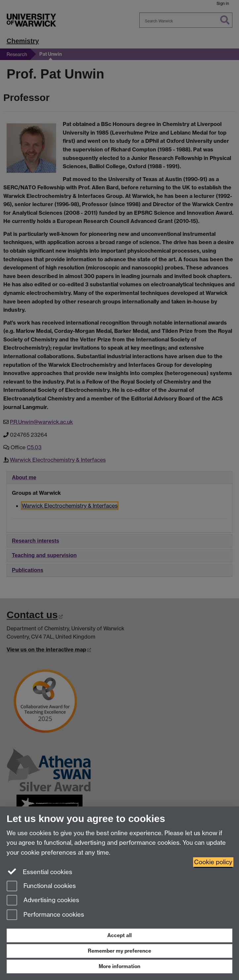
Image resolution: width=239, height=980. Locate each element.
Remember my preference (119, 951)
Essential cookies (39, 871)
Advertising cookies (43, 901)
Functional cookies (41, 886)
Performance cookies (45, 915)
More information (119, 966)
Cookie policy (213, 862)
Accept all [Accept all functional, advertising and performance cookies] (119, 935)
